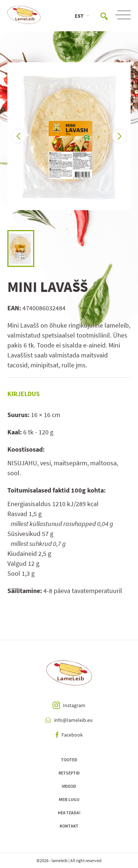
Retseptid (69, 773)
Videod (69, 786)
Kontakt (69, 826)
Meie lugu (69, 799)
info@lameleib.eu (69, 720)
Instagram (69, 705)
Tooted (69, 760)
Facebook (69, 735)
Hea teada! (69, 813)
